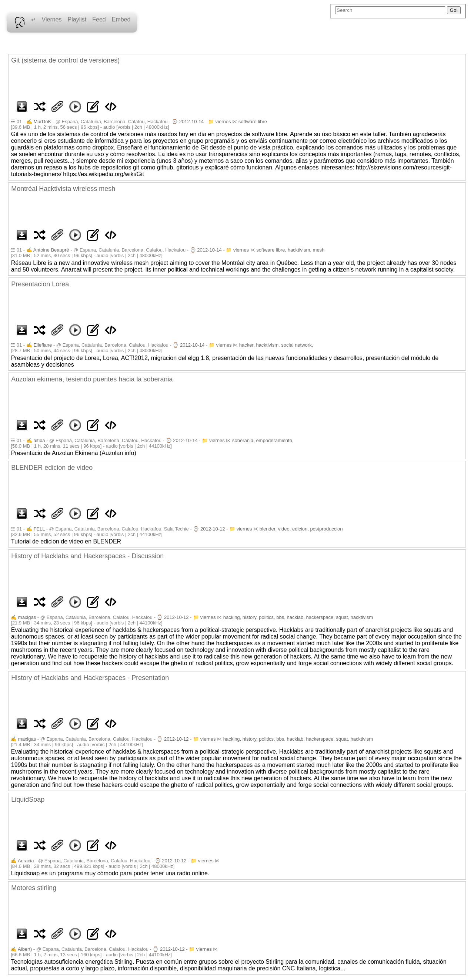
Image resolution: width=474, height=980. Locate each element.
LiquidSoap (28, 799)
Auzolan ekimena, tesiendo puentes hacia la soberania (92, 379)
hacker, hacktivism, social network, (276, 345)
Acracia (26, 861)
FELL (39, 529)
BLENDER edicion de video (52, 468)
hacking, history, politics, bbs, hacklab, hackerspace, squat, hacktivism (298, 617)
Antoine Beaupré (51, 250)
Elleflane (43, 345)
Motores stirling (34, 888)
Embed (121, 19)
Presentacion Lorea (40, 284)
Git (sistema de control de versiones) (65, 60)
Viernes (52, 19)
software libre (253, 122)
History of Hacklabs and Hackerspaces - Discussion (87, 556)
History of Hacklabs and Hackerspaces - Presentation (90, 678)
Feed (99, 19)
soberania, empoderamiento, (263, 440)
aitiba (39, 440)
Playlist (77, 19)
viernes (223, 122)
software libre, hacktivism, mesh (290, 250)
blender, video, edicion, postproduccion (301, 529)
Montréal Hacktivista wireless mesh (63, 189)
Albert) (25, 949)
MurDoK (42, 122)
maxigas (27, 617)
